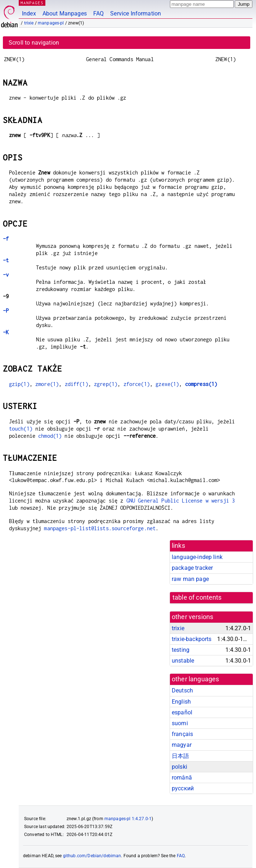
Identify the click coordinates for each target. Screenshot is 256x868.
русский (183, 788)
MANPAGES (32, 3)
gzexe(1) (167, 384)
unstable (183, 661)
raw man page (190, 579)
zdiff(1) (77, 384)
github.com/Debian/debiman (92, 856)
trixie (29, 23)
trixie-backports (192, 639)
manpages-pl (51, 23)
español (182, 712)
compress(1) (201, 384)
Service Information (136, 13)
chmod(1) (50, 436)
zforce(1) (137, 384)
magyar (182, 745)
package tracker (192, 568)
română (182, 778)
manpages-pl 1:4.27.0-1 (128, 819)
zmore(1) (47, 384)
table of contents (197, 597)
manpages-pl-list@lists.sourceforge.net (100, 528)
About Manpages (65, 13)
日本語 (180, 756)
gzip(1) (19, 384)
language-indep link (197, 557)
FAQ (98, 13)
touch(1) (21, 429)
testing (181, 650)
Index (29, 13)
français (182, 734)
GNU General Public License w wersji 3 (181, 501)
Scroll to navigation (34, 43)
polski (179, 767)
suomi (180, 723)
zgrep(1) (106, 384)
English (181, 702)
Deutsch (182, 690)
